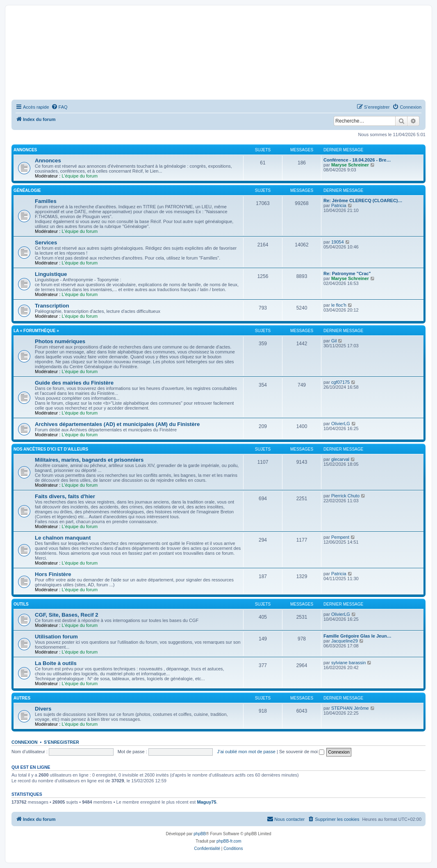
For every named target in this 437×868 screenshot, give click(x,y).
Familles (46, 201)
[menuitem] (59, 107)
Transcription (52, 306)
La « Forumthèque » (36, 331)
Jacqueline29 (345, 641)
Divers (43, 709)
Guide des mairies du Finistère (74, 383)
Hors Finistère (53, 574)
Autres (22, 698)
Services (46, 243)
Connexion (25, 742)
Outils (21, 604)
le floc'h (339, 305)
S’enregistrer (61, 742)
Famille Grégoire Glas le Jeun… (357, 636)
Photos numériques (60, 341)
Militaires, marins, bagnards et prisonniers (89, 460)
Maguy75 (206, 802)
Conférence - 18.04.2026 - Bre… (357, 160)
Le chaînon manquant (63, 538)
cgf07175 (340, 382)
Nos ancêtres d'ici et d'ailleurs (51, 449)
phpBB (200, 834)
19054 (338, 242)
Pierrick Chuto (345, 496)
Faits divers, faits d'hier (65, 496)
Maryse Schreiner (350, 165)
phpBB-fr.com (229, 841)
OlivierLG (341, 424)
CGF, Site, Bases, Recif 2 (67, 615)
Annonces (25, 150)
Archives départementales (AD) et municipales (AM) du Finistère (117, 424)
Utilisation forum (56, 637)
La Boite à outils (56, 663)
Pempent (340, 537)
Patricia (339, 205)
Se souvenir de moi (302, 752)
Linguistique (51, 274)
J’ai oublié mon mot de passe (246, 752)
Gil (334, 341)
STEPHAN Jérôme (350, 708)
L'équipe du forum (80, 176)
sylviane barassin (348, 663)
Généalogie (27, 190)
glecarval (340, 459)
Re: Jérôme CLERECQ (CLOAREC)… (363, 200)
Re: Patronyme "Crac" (347, 273)
